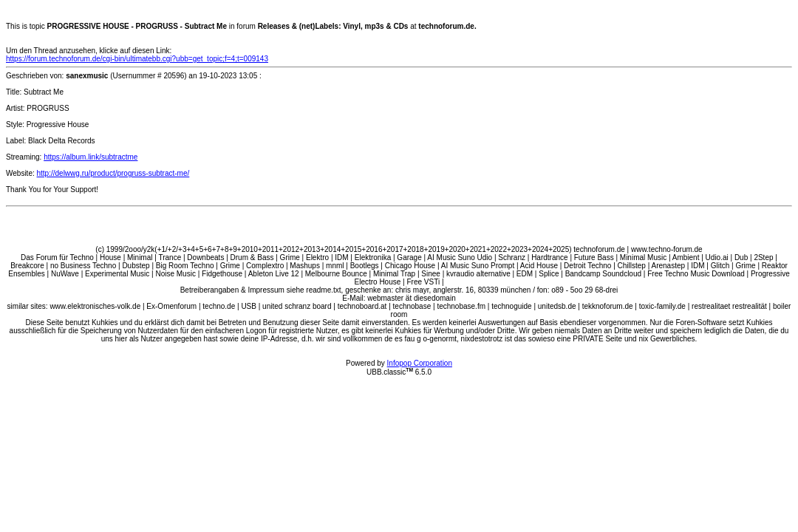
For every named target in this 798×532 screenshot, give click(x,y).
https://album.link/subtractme (91, 157)
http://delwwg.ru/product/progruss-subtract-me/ (113, 173)
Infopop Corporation (420, 363)
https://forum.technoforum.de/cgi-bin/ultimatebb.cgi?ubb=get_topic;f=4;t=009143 (137, 59)
